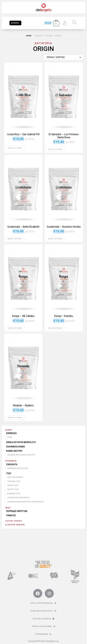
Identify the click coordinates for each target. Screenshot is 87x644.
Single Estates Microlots (21, 442)
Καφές (9, 430)
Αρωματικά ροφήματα (18, 498)
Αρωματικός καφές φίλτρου (21, 455)
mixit (8, 508)
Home (29, 36)
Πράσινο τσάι (14, 481)
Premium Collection (18, 468)
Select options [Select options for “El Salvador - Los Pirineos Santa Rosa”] (55, 149)
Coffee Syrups (14, 521)
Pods (10, 437)
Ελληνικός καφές (16, 447)
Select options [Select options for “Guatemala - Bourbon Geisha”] (55, 239)
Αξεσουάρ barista (15, 525)
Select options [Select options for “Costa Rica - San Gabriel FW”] (15, 148)
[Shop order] (63, 57)
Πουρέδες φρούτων (17, 511)
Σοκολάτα (12, 464)
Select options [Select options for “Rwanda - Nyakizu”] (15, 418)
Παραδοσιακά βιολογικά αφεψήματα (26, 502)
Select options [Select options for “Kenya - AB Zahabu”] (15, 328)
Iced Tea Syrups (15, 477)
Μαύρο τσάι (13, 489)
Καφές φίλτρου (14, 451)
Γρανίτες (11, 515)
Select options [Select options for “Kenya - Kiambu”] (55, 328)
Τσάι (9, 473)
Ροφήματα (11, 461)
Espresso (11, 433)
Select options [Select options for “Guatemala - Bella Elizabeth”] (15, 239)
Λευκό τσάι (13, 485)
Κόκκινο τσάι (14, 494)
